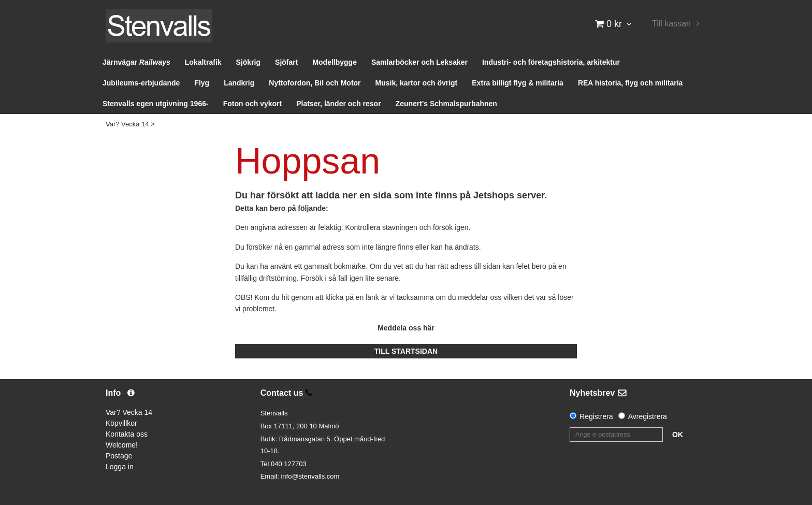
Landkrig (239, 83)
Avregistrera (648, 416)
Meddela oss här (406, 328)
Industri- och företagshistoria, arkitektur (551, 62)
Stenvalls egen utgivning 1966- (156, 104)
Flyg (202, 83)
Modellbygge (335, 62)
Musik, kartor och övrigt (417, 83)
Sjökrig (248, 62)
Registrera (596, 416)
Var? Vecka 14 (127, 124)
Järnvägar (136, 62)
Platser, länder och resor (338, 104)
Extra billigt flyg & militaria (518, 83)
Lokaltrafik (203, 62)
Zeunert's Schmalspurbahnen (446, 104)
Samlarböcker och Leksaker (419, 62)
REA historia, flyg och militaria (630, 83)
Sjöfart (286, 62)
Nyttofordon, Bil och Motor (315, 83)
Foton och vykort (253, 104)
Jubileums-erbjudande (141, 83)
